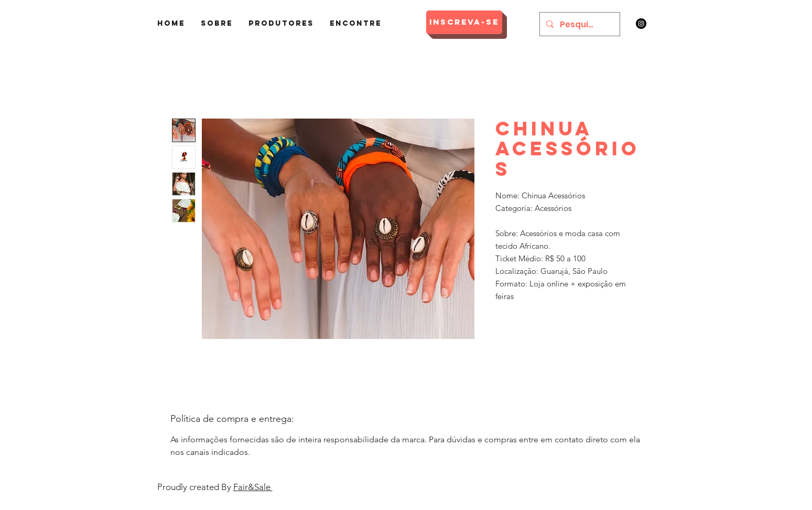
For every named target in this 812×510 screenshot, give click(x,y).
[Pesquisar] (579, 24)
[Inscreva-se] (464, 22)
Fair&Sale (253, 487)
